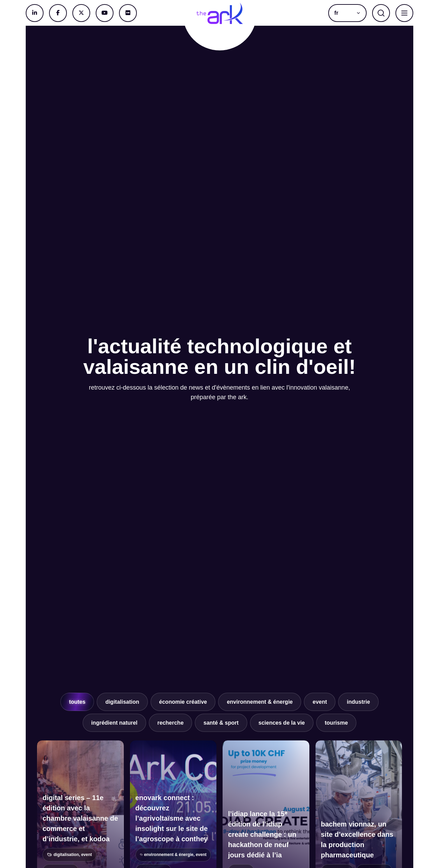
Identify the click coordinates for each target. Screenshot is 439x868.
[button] (347, 13)
